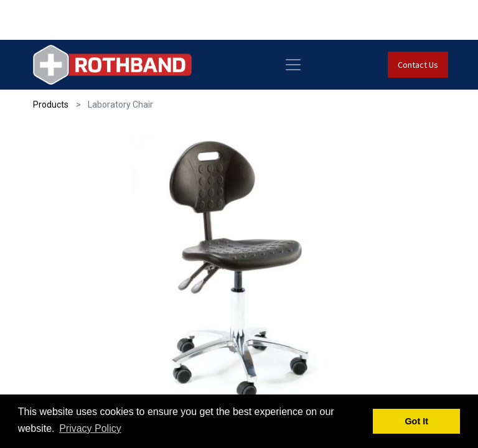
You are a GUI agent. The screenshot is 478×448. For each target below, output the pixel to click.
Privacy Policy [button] (90, 428)
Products (51, 105)
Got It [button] (416, 421)
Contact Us (418, 65)
